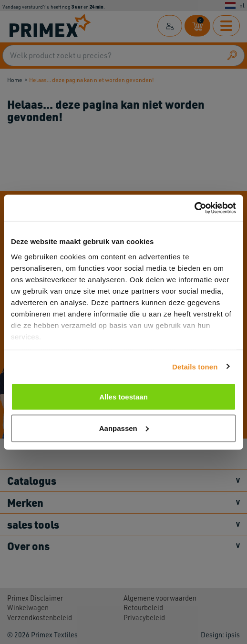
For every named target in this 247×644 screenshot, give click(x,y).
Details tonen (195, 366)
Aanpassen (124, 428)
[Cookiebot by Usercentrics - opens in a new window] (194, 208)
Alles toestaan (123, 397)
